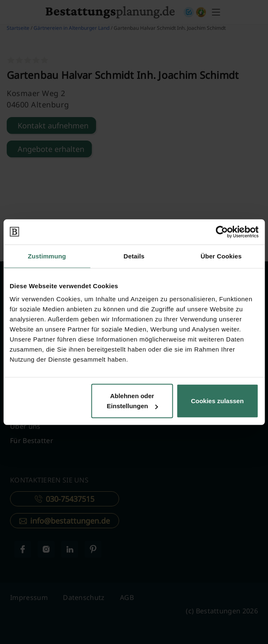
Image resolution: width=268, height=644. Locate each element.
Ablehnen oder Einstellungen (133, 401)
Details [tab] (134, 256)
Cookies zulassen (217, 401)
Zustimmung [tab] (47, 256)
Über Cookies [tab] (221, 256)
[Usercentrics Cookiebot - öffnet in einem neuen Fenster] (222, 232)
